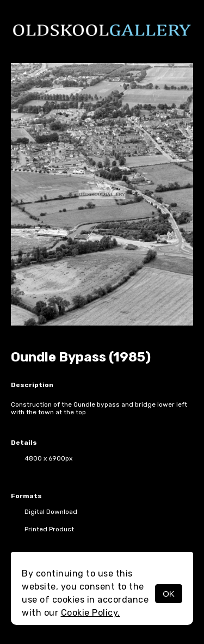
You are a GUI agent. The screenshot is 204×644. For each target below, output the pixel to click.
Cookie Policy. (91, 613)
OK (169, 594)
